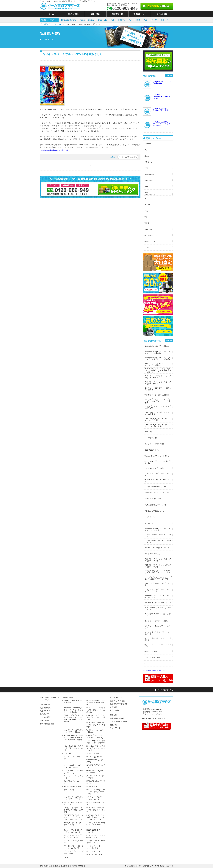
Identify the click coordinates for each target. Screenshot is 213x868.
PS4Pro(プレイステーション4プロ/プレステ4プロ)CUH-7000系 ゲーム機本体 (158, 371)
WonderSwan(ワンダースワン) (157, 456)
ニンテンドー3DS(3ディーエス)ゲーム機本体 (158, 389)
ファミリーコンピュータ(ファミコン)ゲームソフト (158, 590)
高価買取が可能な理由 (119, 704)
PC (146, 150)
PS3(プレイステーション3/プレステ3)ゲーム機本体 (158, 383)
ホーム (51, 14)
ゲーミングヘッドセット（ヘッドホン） (158, 639)
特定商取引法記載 (117, 718)
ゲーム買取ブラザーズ (48, 24)
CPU (146, 664)
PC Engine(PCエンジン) (154, 511)
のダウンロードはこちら (156, 725)
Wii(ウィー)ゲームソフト (154, 554)
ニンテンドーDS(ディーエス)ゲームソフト (158, 541)
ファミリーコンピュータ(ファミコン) (158, 474)
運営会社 (113, 715)
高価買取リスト (140, 14)
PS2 (145, 20)
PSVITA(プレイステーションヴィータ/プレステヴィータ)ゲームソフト (158, 572)
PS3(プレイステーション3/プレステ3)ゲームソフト (158, 560)
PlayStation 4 (150, 194)
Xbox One (148, 229)
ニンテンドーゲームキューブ (156, 487)
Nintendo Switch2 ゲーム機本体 (157, 346)
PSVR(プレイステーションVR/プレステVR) (158, 407)
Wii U (147, 223)
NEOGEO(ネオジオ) (153, 450)
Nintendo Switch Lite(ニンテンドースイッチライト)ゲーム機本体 (157, 358)
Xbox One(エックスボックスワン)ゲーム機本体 (158, 413)
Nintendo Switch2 (69, 20)
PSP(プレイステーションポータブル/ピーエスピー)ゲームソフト (158, 578)
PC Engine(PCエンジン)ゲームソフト (158, 615)
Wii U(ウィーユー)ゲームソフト (157, 548)
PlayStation (149, 180)
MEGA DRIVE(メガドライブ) (156, 505)
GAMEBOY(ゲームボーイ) (155, 499)
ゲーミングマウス (152, 651)
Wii (146, 217)
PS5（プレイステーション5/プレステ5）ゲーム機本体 (158, 364)
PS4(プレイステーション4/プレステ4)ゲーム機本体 (158, 377)
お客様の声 (44, 714)
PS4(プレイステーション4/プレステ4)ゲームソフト (158, 566)
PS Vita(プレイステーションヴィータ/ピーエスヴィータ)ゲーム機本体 (157, 401)
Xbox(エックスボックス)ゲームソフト (158, 584)
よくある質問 (162, 14)
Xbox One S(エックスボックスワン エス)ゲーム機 (158, 419)
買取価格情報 (45, 708)
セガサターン (150, 517)
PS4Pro (121, 20)
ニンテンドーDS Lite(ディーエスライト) (157, 627)
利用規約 (113, 725)
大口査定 (113, 707)
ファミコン (149, 248)
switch (61, 24)
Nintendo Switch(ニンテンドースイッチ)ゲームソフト (157, 529)
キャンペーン (45, 720)
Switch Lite (102, 20)
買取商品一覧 (118, 14)
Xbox (147, 156)
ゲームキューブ (151, 235)
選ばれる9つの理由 (117, 701)
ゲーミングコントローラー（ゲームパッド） (158, 633)
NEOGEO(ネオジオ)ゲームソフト (158, 603)
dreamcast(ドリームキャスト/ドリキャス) (158, 462)
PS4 (130, 20)
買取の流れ (95, 14)
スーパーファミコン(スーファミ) (158, 493)
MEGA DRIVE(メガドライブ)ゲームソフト (158, 609)
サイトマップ (115, 728)
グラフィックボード (160, 20)
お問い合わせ (115, 710)
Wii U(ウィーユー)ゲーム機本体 (157, 395)
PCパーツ (148, 162)
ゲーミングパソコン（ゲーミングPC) (158, 645)
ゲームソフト (150, 241)
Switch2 (148, 144)
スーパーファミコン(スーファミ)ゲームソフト (158, 596)
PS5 (112, 20)
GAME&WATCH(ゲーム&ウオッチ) (157, 480)
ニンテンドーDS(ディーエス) (156, 621)
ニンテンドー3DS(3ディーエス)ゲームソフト (158, 535)
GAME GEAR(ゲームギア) (155, 468)
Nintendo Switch (87, 20)
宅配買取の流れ (46, 704)
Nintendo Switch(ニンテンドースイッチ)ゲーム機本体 (157, 352)
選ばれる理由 (73, 14)
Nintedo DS (149, 174)
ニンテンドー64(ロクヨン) (155, 444)
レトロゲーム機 (151, 438)
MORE (170, 76)
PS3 (138, 20)
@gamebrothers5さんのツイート (156, 670)
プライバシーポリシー (119, 722)
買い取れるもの (116, 698)
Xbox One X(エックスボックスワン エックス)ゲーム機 (158, 425)
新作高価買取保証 (47, 724)
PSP (146, 199)
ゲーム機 (148, 432)
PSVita (147, 205)
